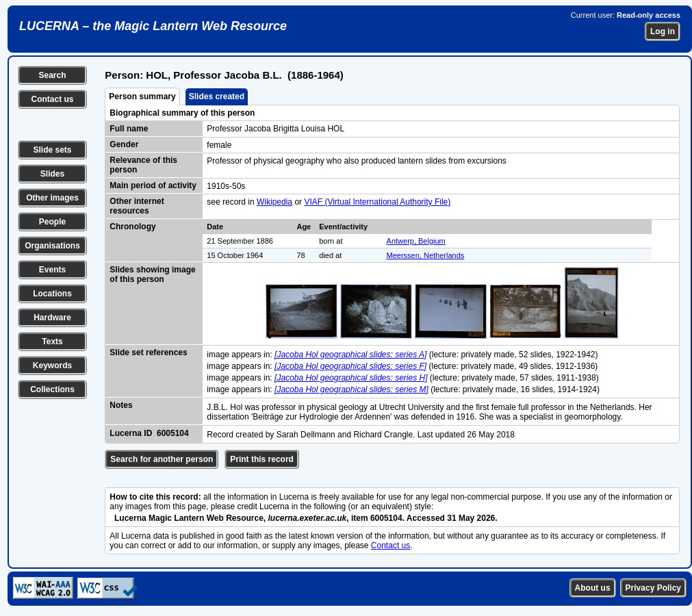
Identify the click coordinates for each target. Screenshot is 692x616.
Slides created (217, 97)
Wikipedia (274, 202)
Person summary (142, 97)
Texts (52, 342)
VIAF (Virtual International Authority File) (377, 202)
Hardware (52, 318)
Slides (52, 174)
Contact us (52, 99)
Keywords (52, 365)
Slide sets (52, 150)
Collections (52, 389)
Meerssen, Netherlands (426, 255)
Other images (52, 198)
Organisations (52, 246)
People (52, 222)
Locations (52, 294)
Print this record (262, 459)
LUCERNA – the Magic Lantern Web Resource (153, 26)
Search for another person (162, 459)
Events (52, 270)
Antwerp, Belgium (416, 241)
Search (52, 75)
